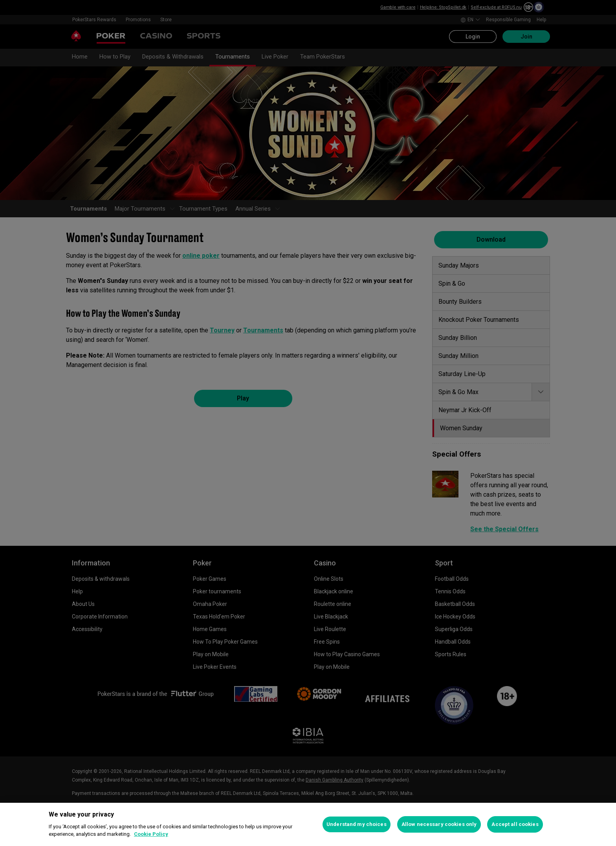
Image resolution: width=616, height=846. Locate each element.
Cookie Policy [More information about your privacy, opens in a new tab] (151, 834)
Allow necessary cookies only (439, 824)
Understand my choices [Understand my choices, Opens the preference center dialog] (357, 824)
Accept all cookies (515, 824)
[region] (308, 824)
